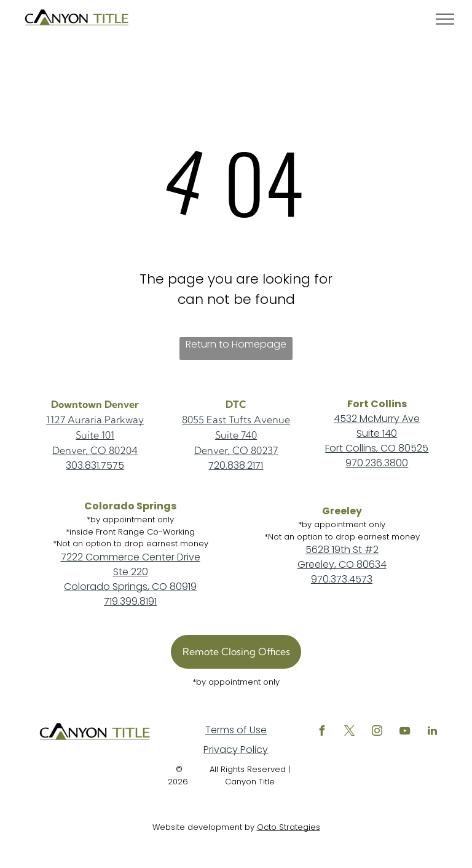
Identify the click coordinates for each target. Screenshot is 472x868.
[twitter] (349, 732)
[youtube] (404, 732)
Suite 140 (377, 433)
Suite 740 (236, 435)
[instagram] (377, 732)
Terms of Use (236, 730)
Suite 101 (95, 435)
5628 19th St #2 (342, 550)
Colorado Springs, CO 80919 (130, 587)
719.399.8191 (130, 601)
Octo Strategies (289, 827)
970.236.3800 (377, 463)
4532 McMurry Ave (377, 419)
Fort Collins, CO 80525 (377, 448)
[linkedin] (432, 732)
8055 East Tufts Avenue (236, 420)
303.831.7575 (95, 465)
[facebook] (321, 732)
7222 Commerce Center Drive (131, 557)
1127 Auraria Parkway (95, 420)
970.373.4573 (342, 579)
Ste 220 (131, 572)
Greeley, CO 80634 (342, 564)
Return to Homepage (236, 344)
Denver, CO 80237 (236, 450)
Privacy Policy (236, 750)
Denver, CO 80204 (95, 450)
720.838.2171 (236, 465)
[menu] (445, 19)
